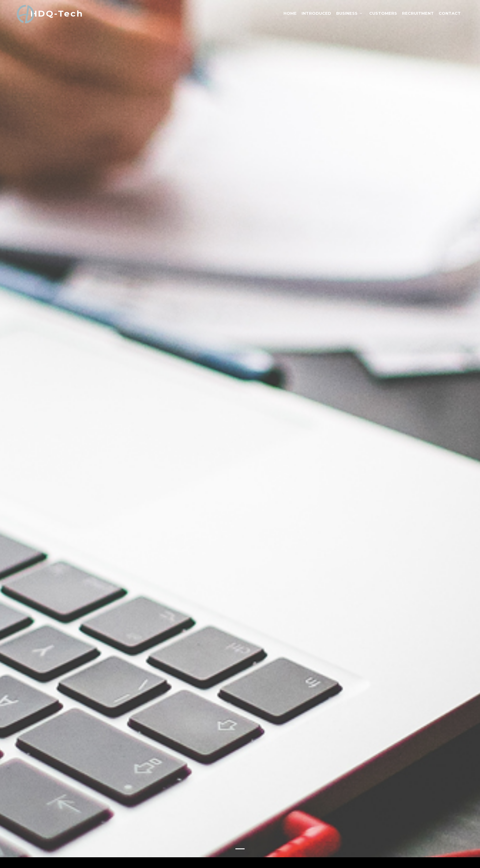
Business (347, 13)
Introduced (316, 13)
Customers (383, 13)
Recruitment (418, 13)
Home (290, 13)
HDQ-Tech (57, 13)
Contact (450, 13)
